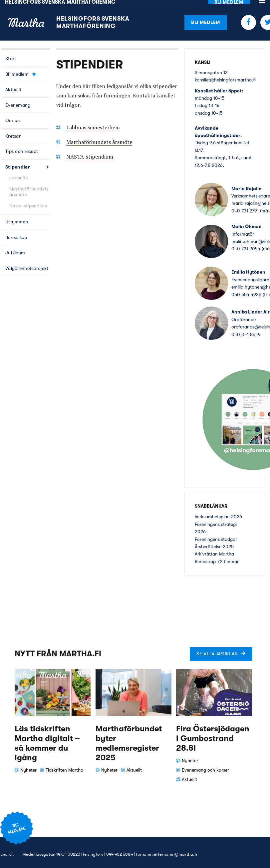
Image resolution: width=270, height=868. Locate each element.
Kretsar (13, 132)
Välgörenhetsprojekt (27, 264)
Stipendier (18, 163)
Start (11, 55)
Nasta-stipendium (28, 202)
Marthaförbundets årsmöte (29, 188)
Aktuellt (13, 85)
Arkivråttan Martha (214, 550)
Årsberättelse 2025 (214, 543)
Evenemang (18, 101)
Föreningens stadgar (216, 535)
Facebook (249, 18)
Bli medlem (206, 18)
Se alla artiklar (217, 650)
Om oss (13, 116)
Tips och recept (22, 147)
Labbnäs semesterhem (93, 123)
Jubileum (15, 249)
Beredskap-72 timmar (217, 557)
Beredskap (16, 233)
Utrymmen (17, 218)
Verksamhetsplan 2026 (218, 513)
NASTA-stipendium (90, 152)
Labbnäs (18, 174)
